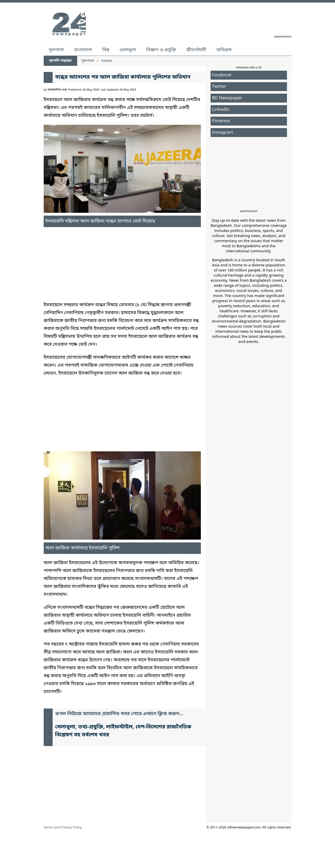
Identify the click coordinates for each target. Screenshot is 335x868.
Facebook (222, 75)
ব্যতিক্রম (224, 50)
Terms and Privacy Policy (63, 828)
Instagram (223, 133)
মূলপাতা (56, 50)
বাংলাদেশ (83, 50)
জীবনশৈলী (196, 50)
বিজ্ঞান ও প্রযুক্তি (161, 50)
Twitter (219, 87)
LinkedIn (221, 110)
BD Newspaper (227, 98)
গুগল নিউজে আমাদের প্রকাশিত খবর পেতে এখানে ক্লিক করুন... (119, 714)
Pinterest (221, 121)
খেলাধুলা (128, 50)
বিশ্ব (106, 50)
